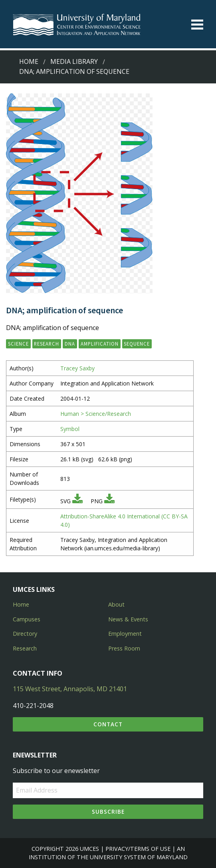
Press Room (124, 648)
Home (29, 61)
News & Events (128, 619)
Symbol (70, 429)
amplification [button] (100, 344)
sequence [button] (137, 344)
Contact (108, 724)
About (116, 604)
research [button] (47, 344)
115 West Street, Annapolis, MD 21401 (70, 689)
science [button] (18, 344)
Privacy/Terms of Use (138, 849)
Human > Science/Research (96, 414)
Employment (125, 634)
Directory (25, 634)
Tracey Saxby (77, 368)
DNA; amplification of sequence (74, 71)
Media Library (74, 61)
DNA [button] (70, 344)
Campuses (27, 619)
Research (25, 648)
